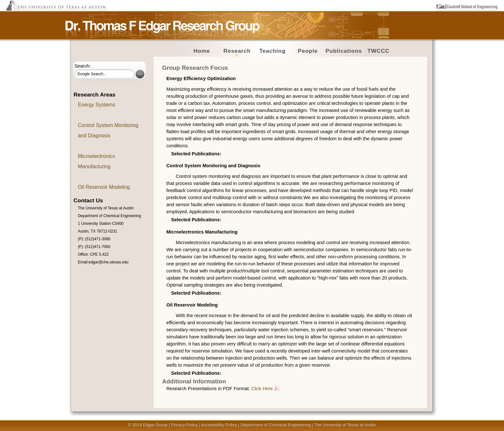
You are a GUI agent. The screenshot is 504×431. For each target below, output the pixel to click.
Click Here (262, 389)
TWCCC (378, 51)
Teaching (273, 51)
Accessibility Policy (219, 425)
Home (202, 51)
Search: (83, 66)
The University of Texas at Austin (345, 425)
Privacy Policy (184, 425)
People (308, 51)
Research (237, 51)
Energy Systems (96, 105)
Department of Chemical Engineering (276, 425)
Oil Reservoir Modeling (104, 187)
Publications (344, 51)
